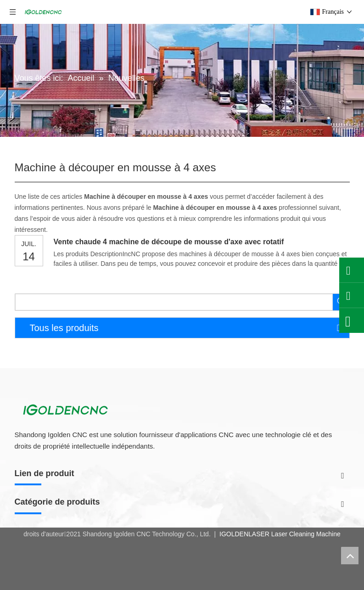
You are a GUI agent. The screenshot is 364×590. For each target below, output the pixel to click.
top (350, 556)
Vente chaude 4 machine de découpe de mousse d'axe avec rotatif (169, 242)
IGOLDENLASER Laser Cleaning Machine (279, 534)
